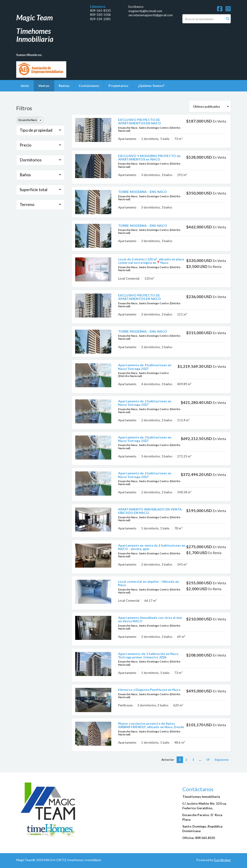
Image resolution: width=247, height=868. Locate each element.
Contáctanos (89, 86)
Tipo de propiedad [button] (41, 130)
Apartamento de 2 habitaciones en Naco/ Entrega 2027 (145, 403)
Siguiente (222, 760)
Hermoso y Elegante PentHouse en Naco (149, 690)
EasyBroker (223, 860)
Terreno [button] (41, 204)
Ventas (44, 86)
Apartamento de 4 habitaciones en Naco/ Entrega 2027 (145, 367)
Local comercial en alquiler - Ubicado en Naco (149, 583)
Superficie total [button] (41, 190)
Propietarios (118, 86)
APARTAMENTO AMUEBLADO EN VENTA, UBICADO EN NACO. (150, 511)
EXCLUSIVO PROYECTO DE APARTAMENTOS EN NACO (139, 121)
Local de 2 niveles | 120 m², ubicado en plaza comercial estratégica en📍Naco (151, 261)
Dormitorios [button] (41, 160)
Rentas (64, 86)
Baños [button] (41, 175)
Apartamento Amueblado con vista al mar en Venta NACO (150, 619)
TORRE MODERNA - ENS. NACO (143, 192)
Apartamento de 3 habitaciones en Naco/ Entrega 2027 (145, 439)
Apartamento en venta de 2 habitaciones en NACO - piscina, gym (152, 547)
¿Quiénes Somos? (151, 86)
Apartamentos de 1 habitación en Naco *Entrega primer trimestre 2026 (148, 655)
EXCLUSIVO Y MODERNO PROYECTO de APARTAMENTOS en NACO (149, 158)
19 (208, 760)
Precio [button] (41, 145)
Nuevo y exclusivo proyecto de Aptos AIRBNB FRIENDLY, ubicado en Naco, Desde (151, 725)
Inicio (25, 86)
